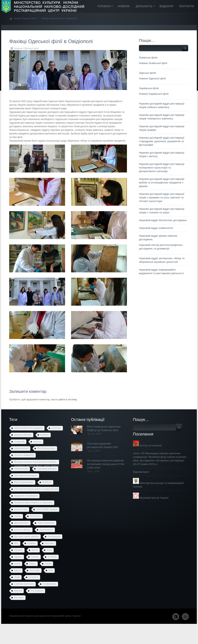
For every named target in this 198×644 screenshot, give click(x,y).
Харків (48, 563)
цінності (37, 441)
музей (17, 563)
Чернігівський (21, 469)
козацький (19, 441)
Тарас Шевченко (46, 523)
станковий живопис (47, 469)
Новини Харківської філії (154, 94)
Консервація (54, 536)
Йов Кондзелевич (46, 448)
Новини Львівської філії (153, 63)
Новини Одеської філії (25, 18)
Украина (18, 550)
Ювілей (18, 591)
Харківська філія (149, 88)
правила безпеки (23, 435)
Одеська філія (148, 73)
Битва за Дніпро (22, 530)
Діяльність (144, 6)
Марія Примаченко (24, 482)
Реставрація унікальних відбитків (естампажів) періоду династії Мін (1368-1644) (106, 464)
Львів (17, 577)
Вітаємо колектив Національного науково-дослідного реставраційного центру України (36, 463)
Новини (124, 6)
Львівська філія (148, 58)
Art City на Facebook (147, 446)
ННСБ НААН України (47, 509)
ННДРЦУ (47, 482)
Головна (104, 6)
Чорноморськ (46, 530)
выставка (49, 543)
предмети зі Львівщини (26, 496)
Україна (18, 557)
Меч (16, 543)
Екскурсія (33, 577)
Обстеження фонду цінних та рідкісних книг (36, 489)
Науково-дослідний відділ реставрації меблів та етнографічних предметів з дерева (162, 183)
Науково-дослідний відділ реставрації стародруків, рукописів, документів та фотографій (162, 141)
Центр (35, 550)
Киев (49, 550)
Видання (166, 6)
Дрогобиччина (21, 523)
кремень (45, 435)
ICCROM (52, 557)
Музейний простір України (151, 498)
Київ (51, 570)
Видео (32, 563)
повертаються (21, 448)
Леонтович (35, 516)
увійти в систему (67, 400)
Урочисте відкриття (24, 455)
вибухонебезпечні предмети (28, 428)
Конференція (49, 584)
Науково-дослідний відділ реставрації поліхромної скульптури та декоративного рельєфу (162, 168)
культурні (56, 428)
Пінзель (35, 557)
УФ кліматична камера (26, 475)
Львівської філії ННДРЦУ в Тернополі (33, 502)
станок (18, 516)
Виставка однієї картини (26, 536)
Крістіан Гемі (21, 509)
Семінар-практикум (24, 584)
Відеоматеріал (141, 472)
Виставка (19, 597)
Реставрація (37, 591)
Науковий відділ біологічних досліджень (163, 220)
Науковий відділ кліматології (156, 228)
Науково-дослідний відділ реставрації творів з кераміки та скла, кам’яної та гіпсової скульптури (162, 197)
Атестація (34, 570)
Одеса (17, 570)
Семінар (32, 543)
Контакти (187, 6)
